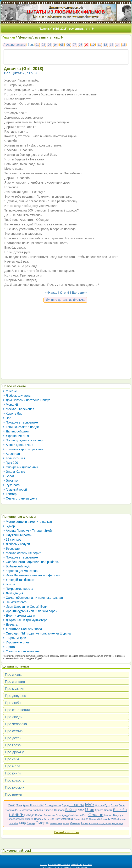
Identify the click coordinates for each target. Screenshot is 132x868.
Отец (90, 810)
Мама (12, 805)
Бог (52, 819)
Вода (122, 805)
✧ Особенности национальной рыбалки (31, 562)
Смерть (42, 823)
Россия (19, 810)
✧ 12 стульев (12, 540)
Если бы (120, 810)
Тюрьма (10, 810)
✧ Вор (7, 418)
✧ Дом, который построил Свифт (26, 400)
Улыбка (14, 823)
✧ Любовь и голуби (16, 544)
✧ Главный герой (15, 490)
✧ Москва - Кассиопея (18, 409)
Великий (94, 824)
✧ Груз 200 (10, 463)
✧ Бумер (9, 526)
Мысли (78, 815)
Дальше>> (79, 293)
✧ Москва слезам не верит (22, 553)
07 (74, 45)
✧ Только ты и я (14, 458)
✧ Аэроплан (11, 454)
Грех (85, 815)
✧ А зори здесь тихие (18, 445)
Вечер (31, 823)
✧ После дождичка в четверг (23, 440)
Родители (49, 815)
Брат (57, 819)
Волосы (39, 819)
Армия (26, 805)
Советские (65, 865)
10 (93, 45)
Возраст (108, 815)
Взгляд (49, 805)
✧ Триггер (10, 494)
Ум (71, 815)
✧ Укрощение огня (16, 436)
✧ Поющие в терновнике (20, 422)
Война (71, 810)
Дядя (101, 824)
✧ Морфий (10, 405)
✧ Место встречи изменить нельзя (27, 522)
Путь (107, 805)
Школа (85, 819)
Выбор (39, 815)
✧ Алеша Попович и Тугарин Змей (27, 531)
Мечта (112, 819)
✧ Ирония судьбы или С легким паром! (30, 611)
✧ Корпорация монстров (20, 571)
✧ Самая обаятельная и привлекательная (33, 598)
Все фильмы (54, 865)
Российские (76, 865)
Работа (28, 810)
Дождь (65, 815)
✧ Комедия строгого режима (23, 449)
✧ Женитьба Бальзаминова (22, 629)
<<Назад (51, 293)
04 (56, 45)
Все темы (87, 865)
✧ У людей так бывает (18, 580)
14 (118, 45)
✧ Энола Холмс (14, 472)
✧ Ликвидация (13, 593)
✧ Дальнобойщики (16, 431)
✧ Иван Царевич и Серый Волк (25, 607)
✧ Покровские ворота (18, 589)
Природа (59, 810)
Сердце (96, 815)
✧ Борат (8, 476)
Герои (65, 805)
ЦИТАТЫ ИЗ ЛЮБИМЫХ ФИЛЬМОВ (66, 12)
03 (49, 45)
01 (37, 45)
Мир (22, 823)
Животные (56, 823)
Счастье (49, 810)
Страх (114, 805)
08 (81, 45)
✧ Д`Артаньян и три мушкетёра (25, 620)
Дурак (108, 823)
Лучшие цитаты (15, 45)
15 (124, 45)
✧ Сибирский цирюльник (20, 467)
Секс (41, 805)
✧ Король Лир (12, 414)
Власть (108, 810)
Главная (9, 37)
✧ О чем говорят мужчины (21, 651)
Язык (19, 805)
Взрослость (14, 819)
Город (80, 810)
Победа (29, 815)
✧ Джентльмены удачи (19, 616)
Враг (59, 815)
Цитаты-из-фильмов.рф (66, 7)
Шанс (34, 805)
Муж (90, 805)
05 (62, 45)
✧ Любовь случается (17, 396)
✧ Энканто (10, 481)
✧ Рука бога (11, 485)
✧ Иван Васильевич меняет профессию (31, 575)
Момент (75, 823)
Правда (77, 805)
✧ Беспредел (12, 549)
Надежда (118, 823)
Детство (121, 819)
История (99, 805)
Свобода (38, 810)
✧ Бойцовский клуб (16, 566)
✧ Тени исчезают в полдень (22, 427)
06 (68, 45)
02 (43, 45)
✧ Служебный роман (17, 535)
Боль (66, 823)
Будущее (118, 815)
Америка (67, 819)
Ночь (85, 823)
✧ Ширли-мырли (14, 638)
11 (99, 45)
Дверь (77, 819)
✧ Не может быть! (15, 602)
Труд (46, 819)
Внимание (27, 819)
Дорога (99, 810)
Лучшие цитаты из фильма (65, 300)
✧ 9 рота (9, 647)
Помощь (93, 819)
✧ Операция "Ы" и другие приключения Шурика (37, 633)
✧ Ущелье (10, 391)
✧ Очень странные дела (20, 498)
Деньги (16, 815)
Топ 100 (43, 865)
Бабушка (103, 819)
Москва (57, 805)
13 (112, 45)
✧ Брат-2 (9, 584)
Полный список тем (67, 832)
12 (105, 45)
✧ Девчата (10, 625)
